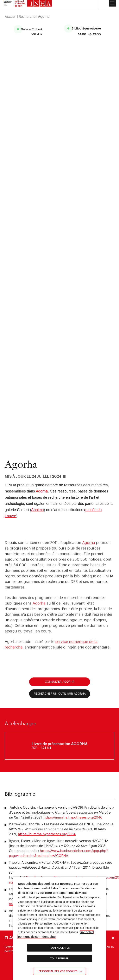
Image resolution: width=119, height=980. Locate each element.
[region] (59, 11)
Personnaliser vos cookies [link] (58, 971)
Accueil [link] (11, 11)
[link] (60, 746)
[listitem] (30, 32)
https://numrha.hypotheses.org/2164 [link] (47, 834)
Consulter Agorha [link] (60, 682)
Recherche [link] (27, 11)
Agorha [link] (42, 491)
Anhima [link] (37, 510)
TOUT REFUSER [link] (59, 959)
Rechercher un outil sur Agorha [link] (60, 694)
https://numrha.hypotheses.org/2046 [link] (73, 817)
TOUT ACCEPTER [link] (59, 948)
